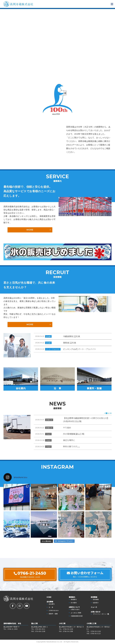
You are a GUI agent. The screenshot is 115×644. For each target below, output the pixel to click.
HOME (49, 597)
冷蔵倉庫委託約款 (77, 616)
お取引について (74, 607)
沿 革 (51, 607)
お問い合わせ (96, 612)
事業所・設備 (53, 614)
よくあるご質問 (76, 613)
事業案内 (72, 597)
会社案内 (52, 604)
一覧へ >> (108, 413)
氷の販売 (74, 603)
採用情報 (94, 597)
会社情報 (50, 602)
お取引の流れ (75, 610)
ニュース (94, 607)
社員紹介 (96, 603)
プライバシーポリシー (101, 614)
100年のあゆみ (54, 610)
